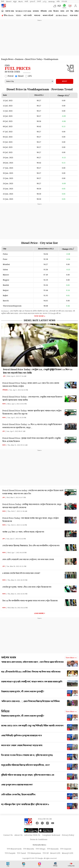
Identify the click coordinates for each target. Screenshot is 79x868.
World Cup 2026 (23, 11)
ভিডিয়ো (5, 711)
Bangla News (7, 59)
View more (71, 658)
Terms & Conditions (39, 840)
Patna (5, 254)
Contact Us (8, 835)
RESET (65, 81)
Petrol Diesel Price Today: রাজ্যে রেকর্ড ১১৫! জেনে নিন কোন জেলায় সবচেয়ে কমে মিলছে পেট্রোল (31, 385)
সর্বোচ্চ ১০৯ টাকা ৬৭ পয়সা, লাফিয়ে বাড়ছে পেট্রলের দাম (23, 532)
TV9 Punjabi (10, 853)
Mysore (6, 275)
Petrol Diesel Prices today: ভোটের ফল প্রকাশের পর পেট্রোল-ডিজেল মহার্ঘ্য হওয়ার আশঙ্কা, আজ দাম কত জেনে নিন (33, 492)
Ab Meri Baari (62, 16)
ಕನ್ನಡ (15, 2)
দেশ (67, 11)
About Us (18, 835)
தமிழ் (45, 2)
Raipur (6, 290)
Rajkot (5, 296)
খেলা (50, 11)
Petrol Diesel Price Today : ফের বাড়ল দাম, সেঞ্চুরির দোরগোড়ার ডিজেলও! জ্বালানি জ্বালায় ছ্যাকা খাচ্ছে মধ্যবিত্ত (32, 398)
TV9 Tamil (21, 853)
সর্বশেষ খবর (10, 11)
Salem (5, 270)
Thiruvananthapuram (12, 306)
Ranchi (6, 301)
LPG (30, 76)
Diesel (21, 76)
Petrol (11, 76)
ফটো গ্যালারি (28, 16)
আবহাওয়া (37, 16)
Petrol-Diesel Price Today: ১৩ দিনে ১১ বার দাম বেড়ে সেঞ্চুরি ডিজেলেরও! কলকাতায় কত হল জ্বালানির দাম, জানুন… (32, 426)
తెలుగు (21, 2)
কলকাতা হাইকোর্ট (48, 16)
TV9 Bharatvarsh (14, 849)
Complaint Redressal (51, 835)
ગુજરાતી (32, 2)
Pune (5, 259)
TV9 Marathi (29, 849)
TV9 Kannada (53, 849)
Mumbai (6, 264)
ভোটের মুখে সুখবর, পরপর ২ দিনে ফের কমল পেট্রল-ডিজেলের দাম (27, 587)
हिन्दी (3, 2)
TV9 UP (46, 853)
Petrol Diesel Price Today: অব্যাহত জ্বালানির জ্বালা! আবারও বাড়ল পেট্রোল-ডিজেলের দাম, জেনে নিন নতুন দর (32, 412)
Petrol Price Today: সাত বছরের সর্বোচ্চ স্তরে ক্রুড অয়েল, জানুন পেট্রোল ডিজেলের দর (30, 520)
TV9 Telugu (41, 849)
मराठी (26, 2)
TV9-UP (64, 2)
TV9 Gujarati (66, 849)
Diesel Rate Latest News (40, 320)
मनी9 (58, 2)
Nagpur (6, 280)
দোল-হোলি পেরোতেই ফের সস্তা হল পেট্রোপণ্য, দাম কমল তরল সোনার (28, 560)
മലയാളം (52, 2)
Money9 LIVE (68, 853)
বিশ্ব (72, 11)
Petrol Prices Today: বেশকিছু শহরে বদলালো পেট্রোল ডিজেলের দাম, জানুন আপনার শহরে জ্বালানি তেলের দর (32, 506)
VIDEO (18, 16)
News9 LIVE (55, 853)
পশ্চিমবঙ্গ (44, 11)
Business (19, 59)
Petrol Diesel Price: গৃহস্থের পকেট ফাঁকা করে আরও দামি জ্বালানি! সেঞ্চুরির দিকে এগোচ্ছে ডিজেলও (32, 440)
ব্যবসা (62, 11)
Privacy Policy (68, 835)
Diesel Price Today (34, 59)
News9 (9, 2)
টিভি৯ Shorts (9, 16)
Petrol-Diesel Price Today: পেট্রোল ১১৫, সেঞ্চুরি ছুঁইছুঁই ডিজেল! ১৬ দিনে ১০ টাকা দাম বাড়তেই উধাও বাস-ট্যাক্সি (38, 371)
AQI (59, 6)
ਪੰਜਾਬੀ (39, 2)
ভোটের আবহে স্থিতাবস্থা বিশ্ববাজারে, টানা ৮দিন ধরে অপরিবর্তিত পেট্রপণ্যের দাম (31, 546)
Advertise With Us (32, 835)
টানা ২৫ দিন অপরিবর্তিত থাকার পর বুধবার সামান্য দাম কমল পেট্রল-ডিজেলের (30, 601)
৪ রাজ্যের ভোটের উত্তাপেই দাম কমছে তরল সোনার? (21, 573)
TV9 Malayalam (34, 853)
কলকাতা (36, 11)
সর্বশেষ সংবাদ (9, 658)
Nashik (6, 285)
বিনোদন (56, 11)
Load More (39, 613)
